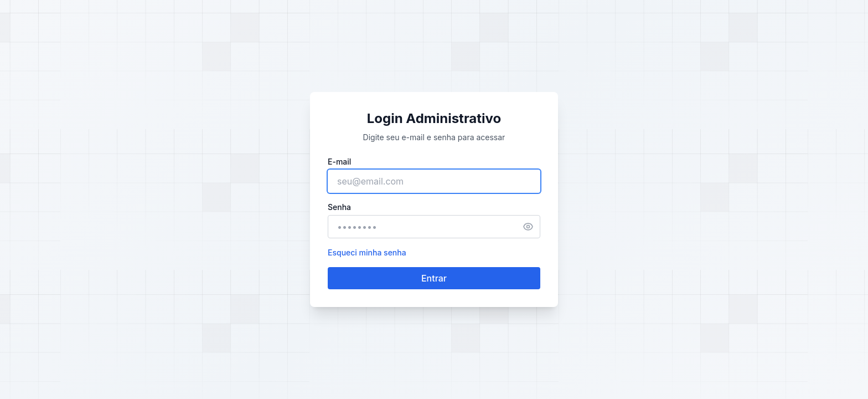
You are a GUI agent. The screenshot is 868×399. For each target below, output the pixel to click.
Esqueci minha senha (367, 252)
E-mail (339, 162)
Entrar (434, 278)
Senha (339, 207)
